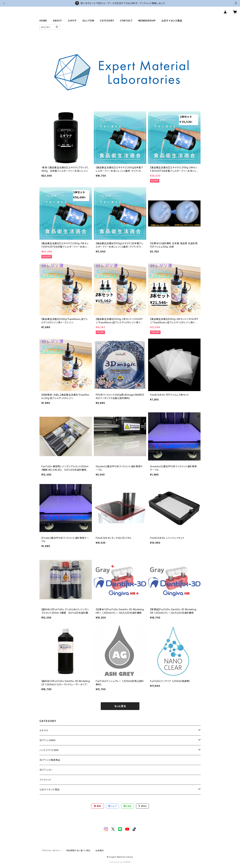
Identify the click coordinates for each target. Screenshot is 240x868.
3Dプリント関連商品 (50, 760)
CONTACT (126, 21)
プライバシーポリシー (52, 850)
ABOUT (57, 21)
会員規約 (100, 850)
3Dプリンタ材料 (48, 740)
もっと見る (120, 706)
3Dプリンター (46, 770)
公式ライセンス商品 (172, 21)
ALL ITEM (88, 21)
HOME (43, 21)
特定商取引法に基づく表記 (78, 850)
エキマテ (72, 21)
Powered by (120, 862)
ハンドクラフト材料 (49, 750)
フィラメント (45, 780)
